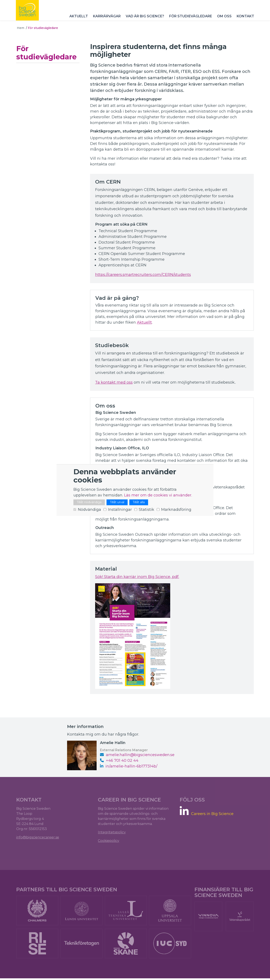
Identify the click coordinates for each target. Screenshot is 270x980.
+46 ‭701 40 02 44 (119, 761)
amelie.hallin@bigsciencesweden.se (137, 755)
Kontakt (244, 19)
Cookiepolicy (109, 841)
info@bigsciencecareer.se (38, 838)
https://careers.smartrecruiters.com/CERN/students (144, 275)
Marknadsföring (176, 510)
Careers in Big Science (212, 814)
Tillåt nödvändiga (89, 502)
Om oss (223, 19)
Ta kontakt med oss (115, 382)
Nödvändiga (89, 510)
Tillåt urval (117, 502)
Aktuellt (78, 19)
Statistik (146, 510)
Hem (21, 28)
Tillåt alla (139, 502)
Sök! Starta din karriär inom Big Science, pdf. (138, 577)
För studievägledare (190, 19)
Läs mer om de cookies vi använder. (158, 495)
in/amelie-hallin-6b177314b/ (131, 767)
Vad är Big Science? (144, 19)
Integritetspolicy (112, 833)
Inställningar (120, 510)
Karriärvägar (106, 19)
